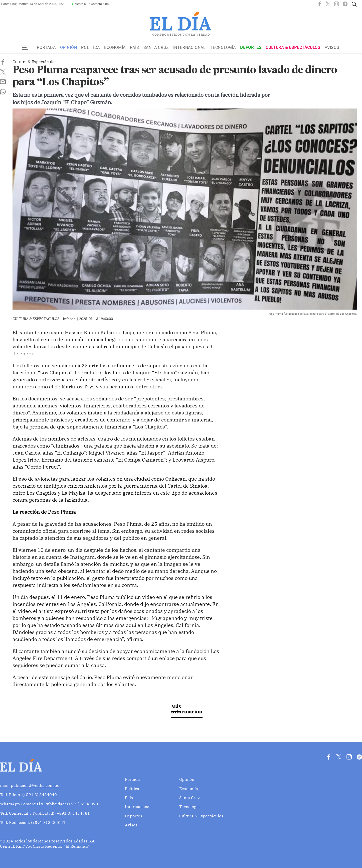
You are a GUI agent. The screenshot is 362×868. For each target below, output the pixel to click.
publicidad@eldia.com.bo (35, 785)
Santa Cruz (156, 47)
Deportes (251, 47)
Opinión (69, 47)
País (134, 47)
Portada (46, 47)
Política (90, 47)
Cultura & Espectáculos (293, 47)
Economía (115, 47)
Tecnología (223, 47)
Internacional (190, 47)
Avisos (332, 47)
